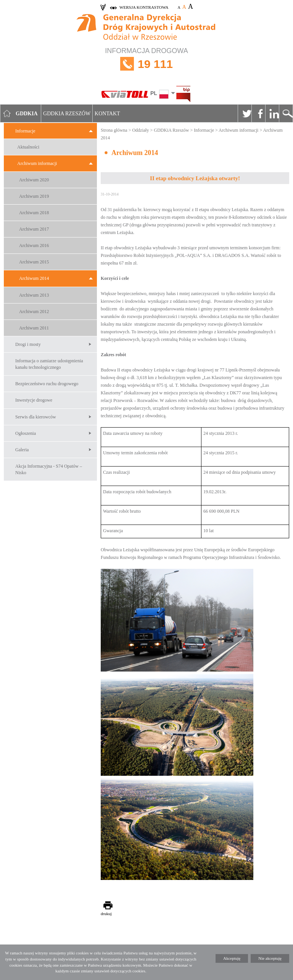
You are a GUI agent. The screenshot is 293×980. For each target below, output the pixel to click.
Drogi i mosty (28, 344)
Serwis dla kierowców (36, 417)
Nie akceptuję (270, 958)
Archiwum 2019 (34, 196)
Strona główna (114, 130)
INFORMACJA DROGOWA (146, 64)
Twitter (245, 113)
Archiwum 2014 (34, 278)
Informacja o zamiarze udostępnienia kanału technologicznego (49, 364)
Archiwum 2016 (34, 245)
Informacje (25, 131)
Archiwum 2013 (34, 295)
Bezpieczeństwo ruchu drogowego (47, 384)
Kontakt (107, 114)
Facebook (258, 113)
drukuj (106, 914)
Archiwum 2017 (34, 229)
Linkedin (272, 113)
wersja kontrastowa (144, 7)
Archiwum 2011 (34, 328)
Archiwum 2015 (34, 262)
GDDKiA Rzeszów (171, 130)
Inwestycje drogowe (34, 400)
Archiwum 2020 (34, 180)
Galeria (22, 450)
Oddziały (140, 130)
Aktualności (28, 147)
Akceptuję (232, 958)
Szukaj (286, 113)
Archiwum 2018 (34, 213)
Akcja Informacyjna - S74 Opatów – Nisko (49, 469)
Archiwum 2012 (34, 312)
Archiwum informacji (37, 163)
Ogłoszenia (26, 433)
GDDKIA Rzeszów (67, 114)
